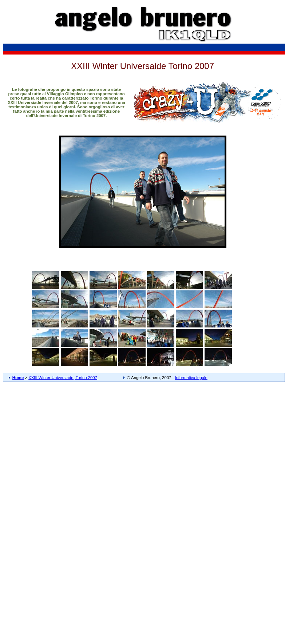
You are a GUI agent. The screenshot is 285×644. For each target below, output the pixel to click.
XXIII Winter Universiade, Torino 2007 (63, 378)
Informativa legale (191, 378)
